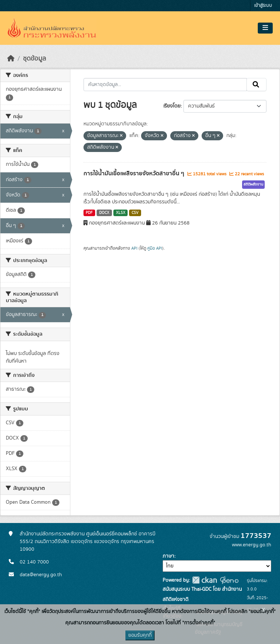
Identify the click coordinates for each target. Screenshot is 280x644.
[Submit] (256, 85)
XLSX (121, 213)
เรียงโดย (172, 106)
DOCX (104, 213)
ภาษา (168, 556)
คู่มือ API (155, 248)
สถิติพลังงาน (253, 184)
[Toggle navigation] (265, 28)
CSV (135, 213)
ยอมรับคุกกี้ (140, 635)
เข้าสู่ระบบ (263, 6)
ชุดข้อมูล (34, 59)
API (134, 248)
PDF (89, 213)
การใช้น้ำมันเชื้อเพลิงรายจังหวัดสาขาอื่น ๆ (135, 173)
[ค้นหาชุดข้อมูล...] (165, 85)
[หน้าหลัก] (11, 59)
